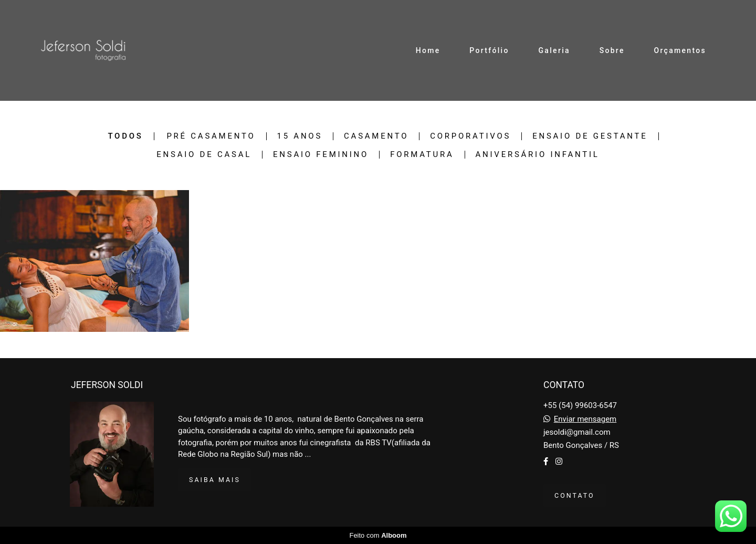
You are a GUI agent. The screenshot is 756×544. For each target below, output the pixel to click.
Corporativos (470, 136)
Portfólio (489, 50)
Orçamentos (680, 50)
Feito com (378, 535)
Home (428, 50)
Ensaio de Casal (204, 155)
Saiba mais (215, 480)
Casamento (376, 136)
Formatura (422, 155)
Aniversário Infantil (538, 155)
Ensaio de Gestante (590, 136)
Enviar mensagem (585, 419)
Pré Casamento (211, 136)
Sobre (612, 50)
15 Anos (300, 136)
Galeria (554, 50)
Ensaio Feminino (321, 155)
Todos (125, 136)
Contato (575, 495)
